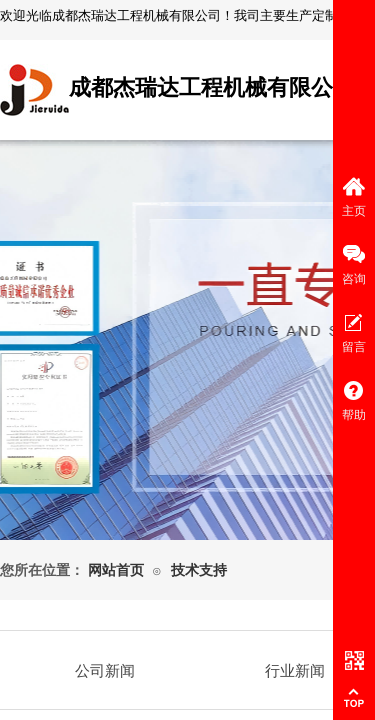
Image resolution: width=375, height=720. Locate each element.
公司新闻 (105, 671)
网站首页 (116, 570)
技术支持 (199, 570)
